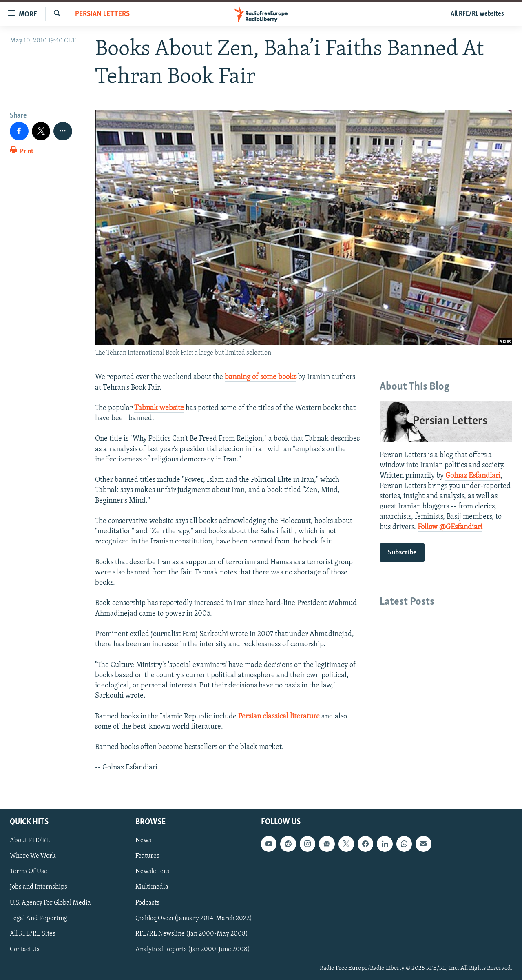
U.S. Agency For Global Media (50, 902)
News (143, 840)
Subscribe (402, 553)
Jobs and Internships (39, 887)
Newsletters (152, 871)
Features (147, 856)
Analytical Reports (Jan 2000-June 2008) (193, 949)
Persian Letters (102, 14)
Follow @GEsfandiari (450, 527)
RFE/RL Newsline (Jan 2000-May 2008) (192, 933)
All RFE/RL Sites (33, 933)
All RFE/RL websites (477, 14)
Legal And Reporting (39, 918)
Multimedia (152, 887)
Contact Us (25, 949)
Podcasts (147, 902)
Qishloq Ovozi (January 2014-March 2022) (194, 918)
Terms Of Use (29, 871)
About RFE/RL (30, 840)
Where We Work (33, 856)
